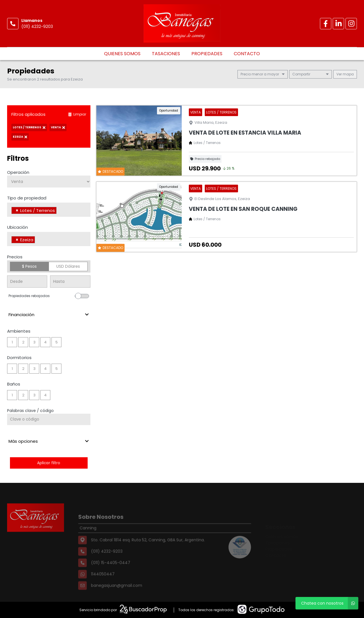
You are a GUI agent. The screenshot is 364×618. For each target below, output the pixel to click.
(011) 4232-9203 (37, 26)
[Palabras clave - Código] (49, 419)
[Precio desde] (27, 282)
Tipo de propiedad (27, 198)
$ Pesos (29, 266)
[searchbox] (60, 211)
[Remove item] (17, 210)
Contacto (247, 54)
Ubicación (17, 227)
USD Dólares (68, 266)
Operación (18, 172)
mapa (345, 74)
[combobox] (49, 210)
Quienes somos (122, 54)
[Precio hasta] (70, 282)
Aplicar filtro (49, 463)
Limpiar (77, 114)
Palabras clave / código (30, 411)
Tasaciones (166, 54)
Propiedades (207, 54)
